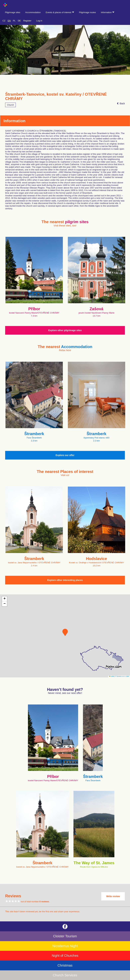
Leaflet (112, 676)
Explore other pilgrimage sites (65, 330)
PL (14, 21)
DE (19, 21)
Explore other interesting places (65, 580)
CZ (4, 21)
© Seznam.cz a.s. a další (122, 676)
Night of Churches (65, 956)
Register (27, 21)
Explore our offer (65, 455)
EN (9, 21)
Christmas (65, 965)
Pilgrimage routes (88, 12)
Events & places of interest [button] (60, 12)
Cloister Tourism (65, 936)
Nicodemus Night (65, 946)
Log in (39, 21)
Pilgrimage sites (13, 12)
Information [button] (108, 12)
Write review (113, 896)
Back (121, 103)
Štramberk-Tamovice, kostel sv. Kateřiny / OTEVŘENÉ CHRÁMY (56, 96)
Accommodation (33, 12)
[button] (65, 632)
